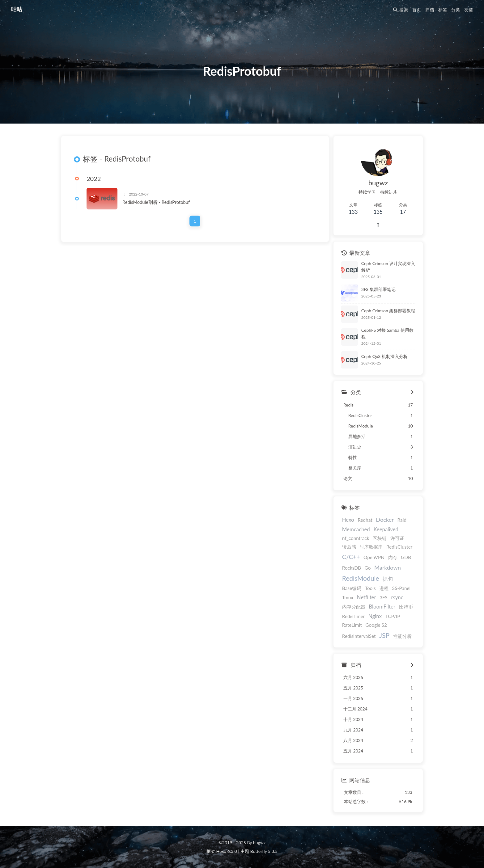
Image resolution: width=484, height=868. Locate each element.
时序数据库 (371, 547)
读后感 (349, 547)
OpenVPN (374, 558)
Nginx (375, 616)
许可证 (397, 538)
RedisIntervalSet (359, 636)
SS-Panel (401, 588)
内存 (393, 558)
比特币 (406, 607)
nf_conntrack (356, 538)
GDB (406, 558)
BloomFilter (382, 607)
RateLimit (352, 625)
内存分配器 (354, 607)
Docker (385, 520)
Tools (370, 588)
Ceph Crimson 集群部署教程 (388, 311)
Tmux (348, 597)
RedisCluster (399, 547)
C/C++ (351, 557)
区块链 (380, 538)
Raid (402, 520)
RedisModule (361, 578)
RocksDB (352, 568)
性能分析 (402, 636)
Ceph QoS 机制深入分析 (384, 356)
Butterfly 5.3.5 (264, 851)
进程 (384, 588)
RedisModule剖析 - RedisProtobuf (156, 202)
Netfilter (367, 597)
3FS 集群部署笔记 (378, 289)
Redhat (365, 520)
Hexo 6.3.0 (227, 851)
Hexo (348, 520)
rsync (397, 597)
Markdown (388, 567)
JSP (384, 635)
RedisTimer (354, 616)
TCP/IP (393, 616)
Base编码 (352, 588)
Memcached (356, 529)
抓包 (388, 579)
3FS (384, 597)
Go (368, 568)
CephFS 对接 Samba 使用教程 (387, 334)
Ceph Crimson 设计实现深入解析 (388, 267)
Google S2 (376, 625)
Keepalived (386, 529)
